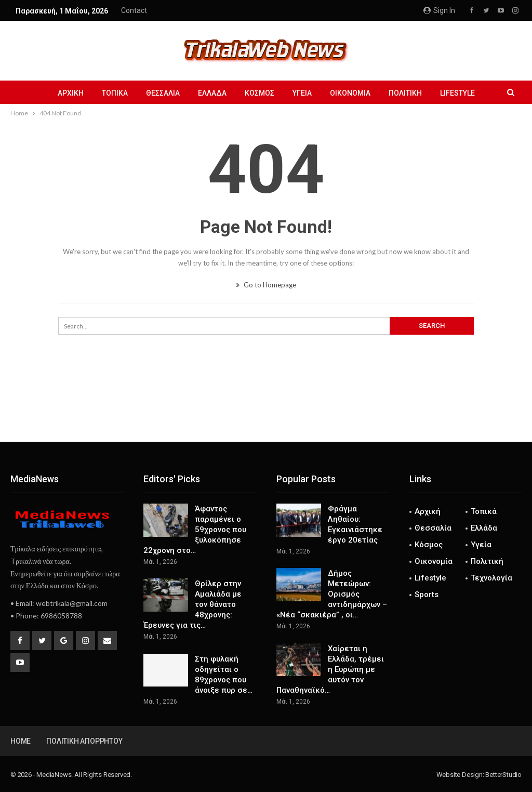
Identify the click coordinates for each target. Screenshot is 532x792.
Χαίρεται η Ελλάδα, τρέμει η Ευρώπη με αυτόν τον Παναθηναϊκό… (330, 669)
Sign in (439, 10)
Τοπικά (115, 93)
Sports (427, 595)
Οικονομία (350, 93)
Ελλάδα (212, 93)
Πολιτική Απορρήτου (84, 741)
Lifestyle (457, 93)
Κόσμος (260, 93)
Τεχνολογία (491, 578)
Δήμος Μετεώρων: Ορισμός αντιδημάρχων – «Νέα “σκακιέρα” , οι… (332, 594)
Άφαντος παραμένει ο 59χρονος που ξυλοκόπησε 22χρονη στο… (195, 530)
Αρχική (71, 93)
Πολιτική (405, 93)
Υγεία (302, 93)
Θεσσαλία (163, 93)
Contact (134, 10)
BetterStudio (503, 775)
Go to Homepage (266, 285)
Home (21, 741)
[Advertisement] (266, 407)
